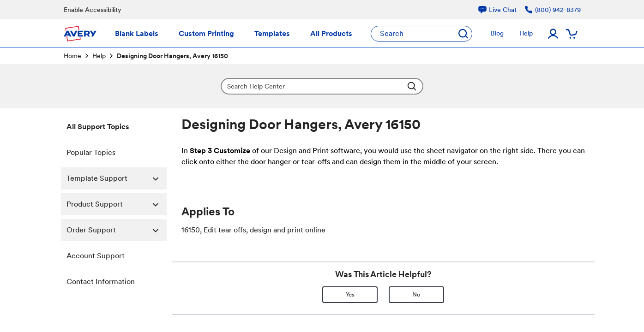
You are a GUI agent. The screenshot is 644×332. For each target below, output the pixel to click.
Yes (350, 294)
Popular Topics (91, 152)
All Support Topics (98, 127)
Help (99, 56)
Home (72, 56)
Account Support (96, 256)
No (416, 294)
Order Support (117, 230)
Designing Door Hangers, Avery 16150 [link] (172, 56)
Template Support (117, 178)
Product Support (117, 204)
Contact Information (101, 282)
